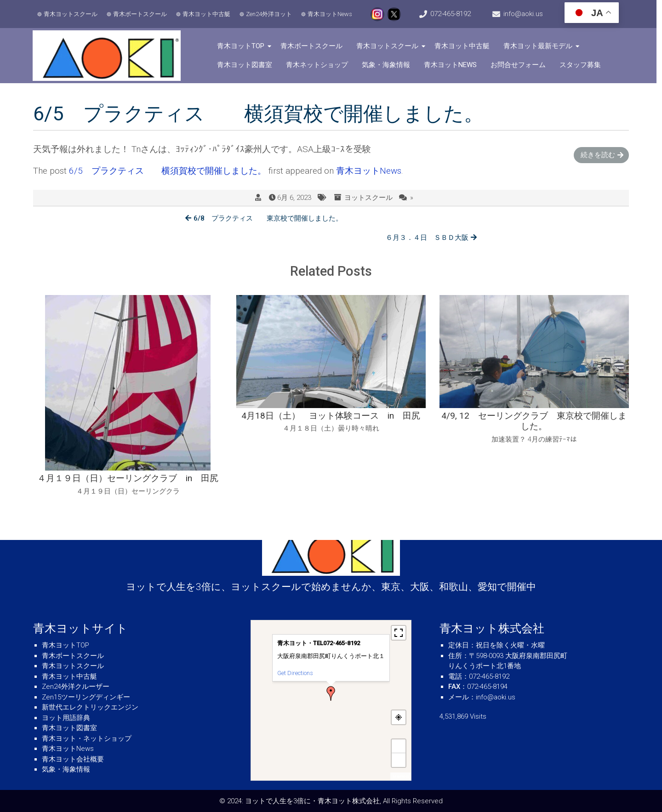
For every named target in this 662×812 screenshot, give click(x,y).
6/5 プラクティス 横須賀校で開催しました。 (168, 171)
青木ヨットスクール (71, 14)
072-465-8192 (453, 14)
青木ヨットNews (330, 14)
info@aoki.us (527, 14)
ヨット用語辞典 (66, 718)
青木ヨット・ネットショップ (87, 738)
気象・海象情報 (388, 65)
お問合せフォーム (520, 65)
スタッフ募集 (582, 65)
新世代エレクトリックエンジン (90, 707)
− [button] (399, 760)
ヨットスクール (368, 198)
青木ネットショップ (319, 65)
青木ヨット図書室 (246, 65)
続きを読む (598, 155)
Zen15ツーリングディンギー (86, 697)
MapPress (401, 776)
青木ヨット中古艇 (207, 14)
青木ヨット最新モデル (540, 46)
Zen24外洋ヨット (269, 14)
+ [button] (399, 746)
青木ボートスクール (140, 14)
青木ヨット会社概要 (73, 759)
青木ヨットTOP (243, 46)
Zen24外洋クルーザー (76, 687)
